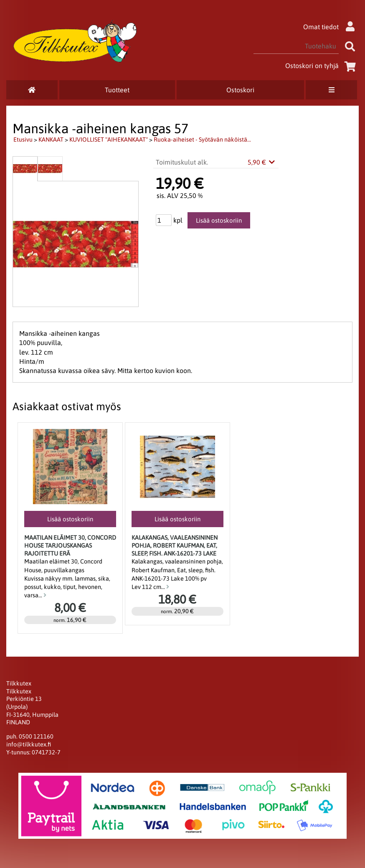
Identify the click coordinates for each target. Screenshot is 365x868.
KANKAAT (51, 140)
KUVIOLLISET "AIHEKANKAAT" (109, 140)
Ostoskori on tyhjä (322, 66)
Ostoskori (240, 90)
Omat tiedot (331, 27)
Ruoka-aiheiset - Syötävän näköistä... (202, 140)
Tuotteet (117, 90)
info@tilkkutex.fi (29, 744)
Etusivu (23, 140)
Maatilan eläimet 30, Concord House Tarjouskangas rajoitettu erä (70, 545)
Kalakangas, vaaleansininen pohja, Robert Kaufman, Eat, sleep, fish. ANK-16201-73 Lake (175, 545)
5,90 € (262, 162)
